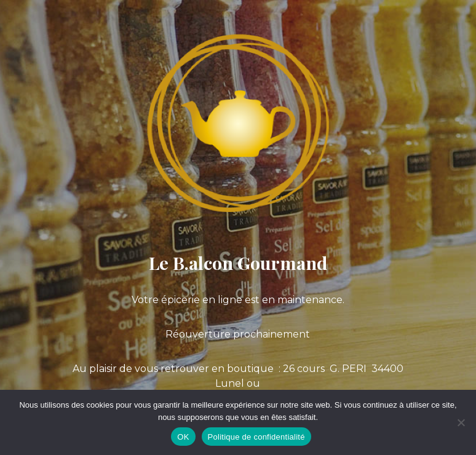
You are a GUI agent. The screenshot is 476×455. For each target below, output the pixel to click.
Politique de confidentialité (256, 437)
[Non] (461, 422)
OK (183, 437)
